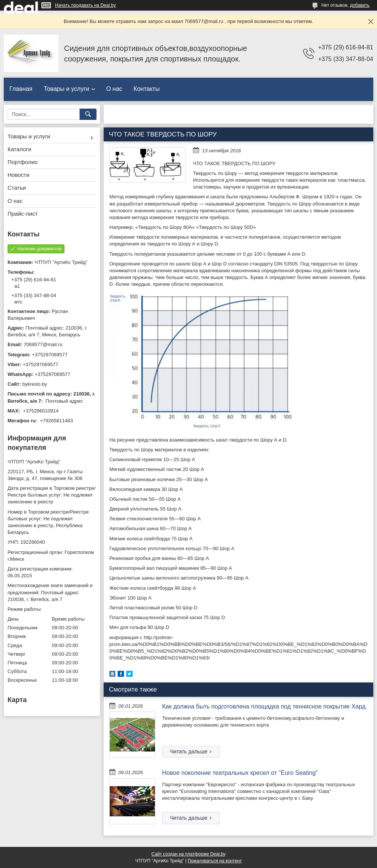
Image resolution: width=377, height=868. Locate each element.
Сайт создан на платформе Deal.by (189, 854)
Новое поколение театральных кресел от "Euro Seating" (240, 773)
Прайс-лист (23, 214)
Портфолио (23, 162)
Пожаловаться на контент (215, 861)
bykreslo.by (35, 384)
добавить (360, 5)
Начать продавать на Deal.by (85, 5)
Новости (18, 175)
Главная (21, 89)
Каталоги (19, 149)
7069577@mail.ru (43, 344)
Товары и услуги (67, 89)
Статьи (17, 188)
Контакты (146, 89)
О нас (114, 89)
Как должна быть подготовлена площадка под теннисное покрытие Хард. (265, 706)
